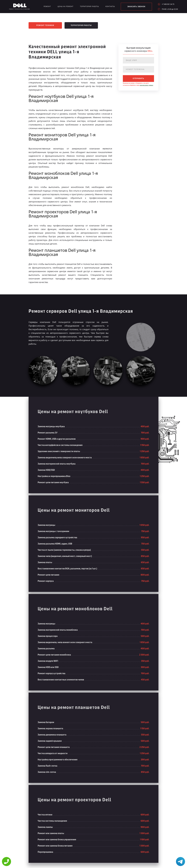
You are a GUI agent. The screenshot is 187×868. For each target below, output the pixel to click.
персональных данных (146, 85)
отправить (138, 79)
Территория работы (89, 6)
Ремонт (47, 6)
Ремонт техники (45, 25)
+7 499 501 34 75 (168, 4)
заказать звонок (136, 7)
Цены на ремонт (65, 6)
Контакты (110, 6)
